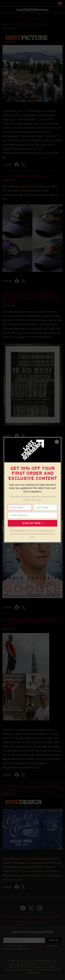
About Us (39, 917)
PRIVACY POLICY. (48, 964)
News (16, 917)
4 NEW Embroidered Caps (27, 176)
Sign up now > (32, 523)
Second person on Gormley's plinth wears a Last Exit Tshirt (32, 622)
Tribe (23, 970)
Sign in (51, 3)
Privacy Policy (36, 949)
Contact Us (33, 922)
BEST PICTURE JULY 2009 (27, 24)
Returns (19, 922)
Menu (3, 3)
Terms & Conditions (38, 946)
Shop (8, 917)
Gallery (26, 917)
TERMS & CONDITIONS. (30, 964)
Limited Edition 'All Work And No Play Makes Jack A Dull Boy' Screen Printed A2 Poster (32, 297)
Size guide (53, 917)
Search (10, 3)
